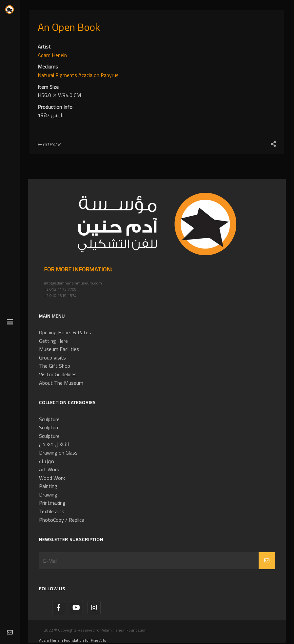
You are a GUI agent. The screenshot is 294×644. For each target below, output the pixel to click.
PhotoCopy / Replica (62, 520)
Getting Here (53, 341)
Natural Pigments (58, 75)
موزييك (47, 461)
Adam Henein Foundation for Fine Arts (73, 640)
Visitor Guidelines (58, 374)
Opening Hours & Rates (65, 332)
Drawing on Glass (58, 453)
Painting (48, 486)
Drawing (48, 495)
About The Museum (61, 383)
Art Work (49, 469)
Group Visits (52, 358)
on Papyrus (106, 75)
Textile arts (52, 511)
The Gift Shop (55, 366)
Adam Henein (52, 55)
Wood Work (52, 478)
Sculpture (49, 419)
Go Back (49, 145)
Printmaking (52, 503)
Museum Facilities (59, 349)
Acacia (86, 75)
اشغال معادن (54, 444)
